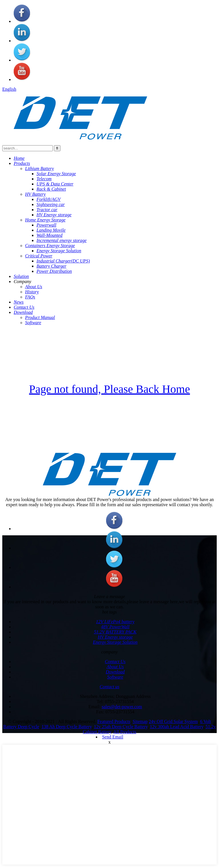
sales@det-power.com (122, 707)
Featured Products (114, 721)
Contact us (110, 687)
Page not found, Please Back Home (109, 389)
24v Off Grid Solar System (173, 721)
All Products (125, 732)
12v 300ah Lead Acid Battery (176, 727)
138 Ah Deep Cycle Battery (66, 727)
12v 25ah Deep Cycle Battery (121, 727)
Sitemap (140, 721)
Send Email (113, 737)
